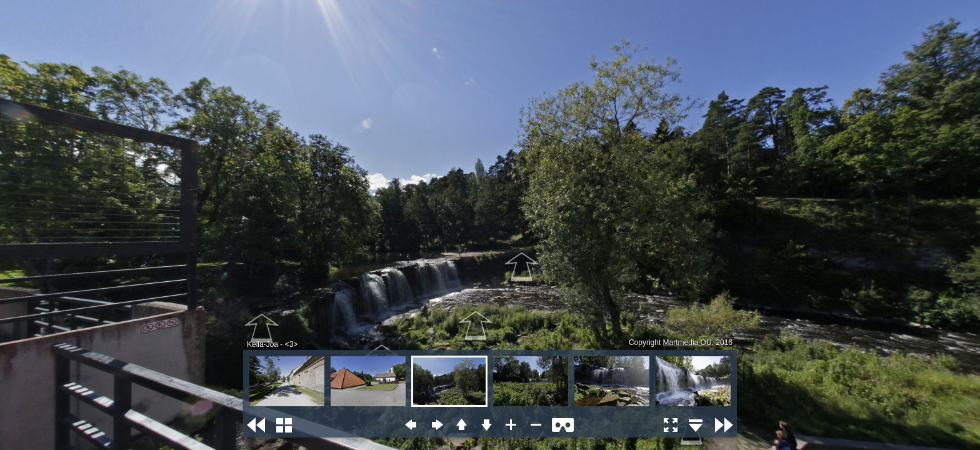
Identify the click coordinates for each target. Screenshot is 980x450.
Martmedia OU (687, 342)
